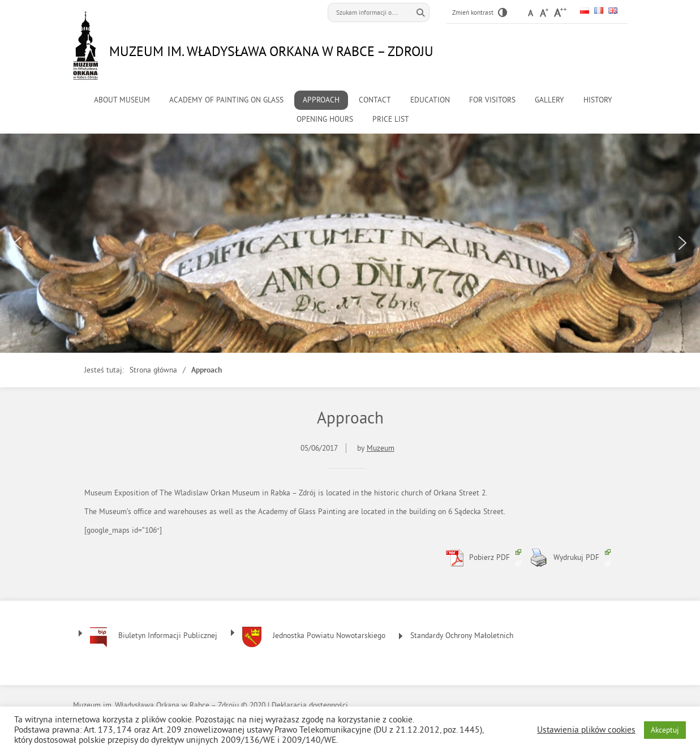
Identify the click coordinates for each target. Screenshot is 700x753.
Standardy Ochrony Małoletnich (462, 636)
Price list (391, 119)
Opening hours (325, 119)
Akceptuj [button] (665, 730)
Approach (321, 100)
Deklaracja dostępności (310, 705)
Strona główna (153, 370)
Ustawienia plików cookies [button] (586, 730)
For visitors (492, 100)
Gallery (549, 100)
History (598, 100)
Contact (375, 100)
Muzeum (381, 448)
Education (430, 100)
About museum (122, 100)
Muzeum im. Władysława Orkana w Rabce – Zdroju (271, 51)
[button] (18, 243)
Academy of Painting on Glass (226, 100)
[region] (350, 243)
